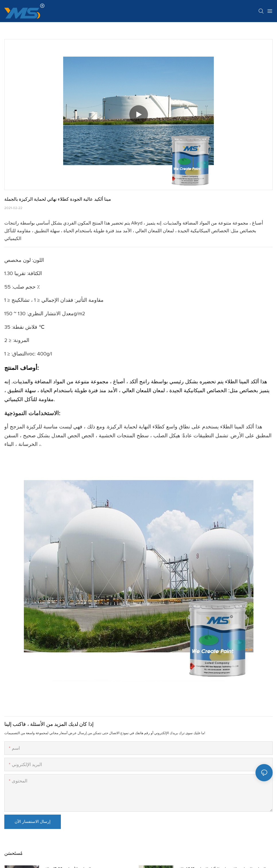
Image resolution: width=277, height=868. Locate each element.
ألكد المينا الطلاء (241, 382)
